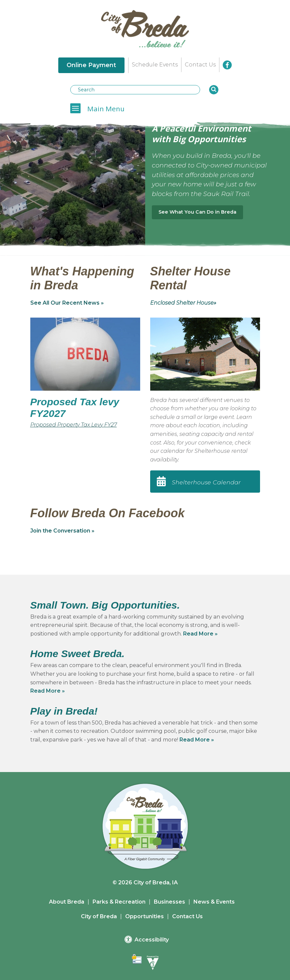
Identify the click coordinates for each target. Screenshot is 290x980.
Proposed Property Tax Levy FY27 (74, 425)
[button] (214, 90)
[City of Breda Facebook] (227, 65)
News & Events (214, 902)
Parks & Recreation (119, 902)
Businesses (169, 902)
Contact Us (200, 65)
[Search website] (135, 90)
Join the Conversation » (62, 531)
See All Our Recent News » (67, 303)
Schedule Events (155, 65)
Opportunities (145, 916)
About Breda (67, 902)
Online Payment (91, 65)
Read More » (200, 634)
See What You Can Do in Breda (197, 212)
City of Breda (99, 916)
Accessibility (147, 939)
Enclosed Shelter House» (183, 303)
